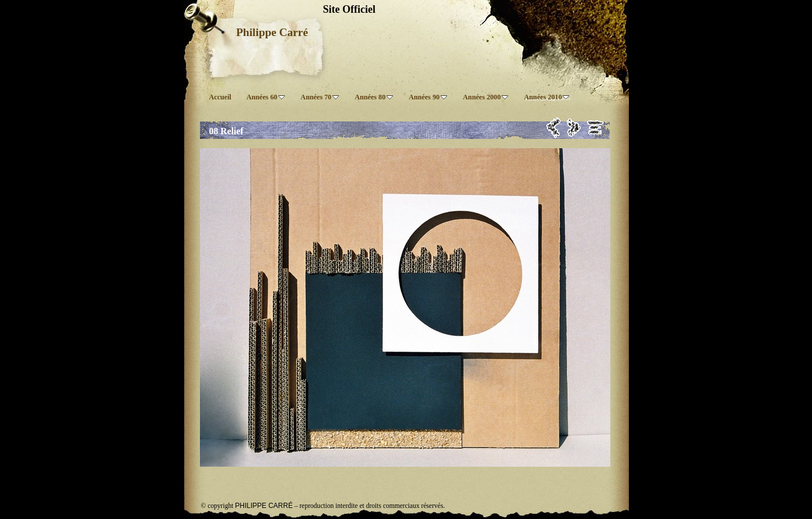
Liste (595, 128)
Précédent (554, 128)
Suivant (574, 128)
